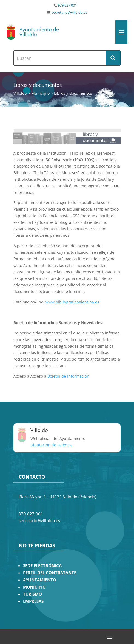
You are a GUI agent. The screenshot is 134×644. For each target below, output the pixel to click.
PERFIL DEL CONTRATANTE (50, 573)
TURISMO (32, 594)
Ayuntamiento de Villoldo (39, 32)
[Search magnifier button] (113, 58)
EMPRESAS (33, 601)
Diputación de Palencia (52, 445)
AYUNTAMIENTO (40, 580)
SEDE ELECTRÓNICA (42, 566)
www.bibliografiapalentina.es (72, 302)
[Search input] (60, 58)
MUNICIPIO (34, 587)
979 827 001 (67, 5)
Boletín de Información (68, 376)
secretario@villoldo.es (69, 12)
